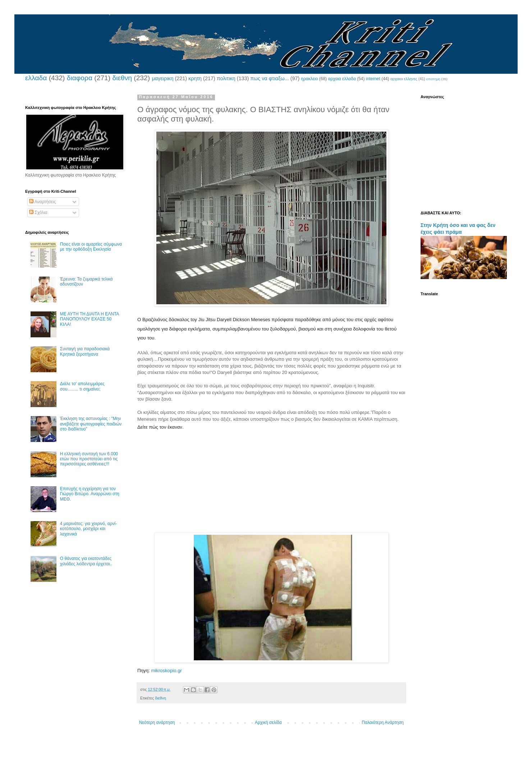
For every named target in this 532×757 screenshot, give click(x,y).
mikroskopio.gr (166, 671)
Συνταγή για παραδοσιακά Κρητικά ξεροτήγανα (85, 351)
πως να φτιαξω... (269, 78)
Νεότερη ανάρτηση (157, 722)
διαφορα (80, 78)
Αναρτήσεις (43, 202)
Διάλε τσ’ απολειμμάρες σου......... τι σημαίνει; (82, 386)
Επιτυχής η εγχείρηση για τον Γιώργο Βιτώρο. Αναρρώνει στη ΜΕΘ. (90, 494)
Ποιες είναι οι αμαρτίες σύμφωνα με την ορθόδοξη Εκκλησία (91, 247)
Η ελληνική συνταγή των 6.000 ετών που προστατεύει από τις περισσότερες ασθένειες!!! (89, 459)
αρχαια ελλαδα (342, 79)
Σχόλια (38, 213)
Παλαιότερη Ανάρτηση (383, 722)
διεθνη (122, 78)
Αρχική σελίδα (268, 722)
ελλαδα (36, 78)
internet (373, 79)
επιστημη (433, 79)
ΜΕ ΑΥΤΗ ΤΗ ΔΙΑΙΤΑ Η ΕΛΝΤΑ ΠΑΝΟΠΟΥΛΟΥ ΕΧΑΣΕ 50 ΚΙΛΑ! (90, 319)
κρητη (195, 78)
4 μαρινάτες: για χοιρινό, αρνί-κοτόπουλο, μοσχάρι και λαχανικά (88, 529)
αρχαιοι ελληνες (404, 79)
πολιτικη (226, 78)
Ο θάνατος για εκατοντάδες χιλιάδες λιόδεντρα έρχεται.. (86, 561)
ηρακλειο (309, 79)
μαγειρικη (162, 78)
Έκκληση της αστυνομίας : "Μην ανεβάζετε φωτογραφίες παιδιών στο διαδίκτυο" (91, 424)
